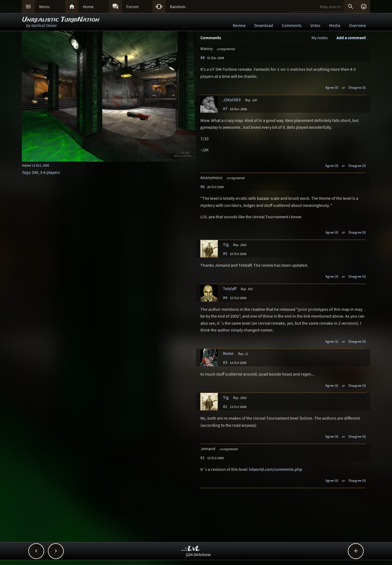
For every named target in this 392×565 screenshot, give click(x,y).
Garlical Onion (44, 25)
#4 (225, 297)
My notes (320, 38)
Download (264, 25)
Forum (132, 7)
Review (239, 25)
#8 (203, 57)
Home (88, 7)
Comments (292, 25)
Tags (26, 172)
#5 (225, 253)
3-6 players (50, 172)
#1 (203, 457)
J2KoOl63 (232, 100)
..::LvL (191, 549)
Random (178, 7)
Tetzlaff (230, 288)
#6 (203, 186)
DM (35, 172)
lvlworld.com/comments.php (276, 469)
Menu (44, 7)
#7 (225, 109)
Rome (228, 353)
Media (335, 25)
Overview (357, 25)
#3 (225, 362)
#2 (225, 406)
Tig (226, 244)
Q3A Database (198, 554)
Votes (315, 25)
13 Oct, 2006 (40, 165)
